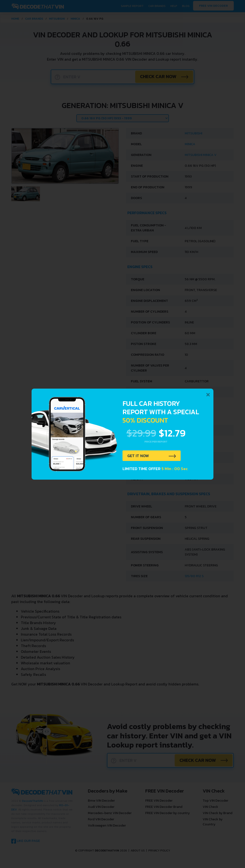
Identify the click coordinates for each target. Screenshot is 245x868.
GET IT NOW (140, 456)
